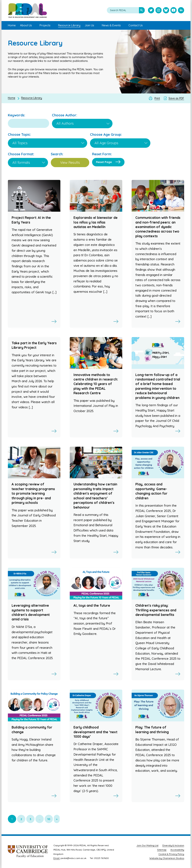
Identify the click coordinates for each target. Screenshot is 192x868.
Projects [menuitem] (45, 25)
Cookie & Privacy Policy (171, 854)
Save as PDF (176, 98)
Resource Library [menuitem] (69, 25)
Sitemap (162, 850)
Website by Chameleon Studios (167, 858)
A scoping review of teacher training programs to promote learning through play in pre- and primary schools (33, 493)
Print (157, 98)
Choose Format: (21, 154)
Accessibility (177, 850)
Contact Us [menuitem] (136, 25)
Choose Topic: (19, 135)
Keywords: (16, 115)
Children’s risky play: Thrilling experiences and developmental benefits (156, 610)
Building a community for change (32, 730)
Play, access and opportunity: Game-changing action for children (151, 491)
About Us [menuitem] (26, 25)
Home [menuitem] (12, 25)
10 (49, 819)
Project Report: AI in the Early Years (31, 220)
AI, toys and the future (92, 605)
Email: (57, 858)
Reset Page (104, 162)
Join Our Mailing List (147, 845)
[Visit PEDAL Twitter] (151, 11)
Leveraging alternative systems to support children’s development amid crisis (31, 612)
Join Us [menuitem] (89, 25)
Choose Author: (64, 115)
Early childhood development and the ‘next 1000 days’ (95, 732)
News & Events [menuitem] (111, 25)
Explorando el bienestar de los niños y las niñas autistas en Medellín (96, 222)
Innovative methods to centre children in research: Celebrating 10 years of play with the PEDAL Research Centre (96, 384)
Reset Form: (102, 154)
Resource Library (32, 98)
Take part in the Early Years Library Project (34, 345)
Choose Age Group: (106, 135)
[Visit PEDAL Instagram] (159, 11)
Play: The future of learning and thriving (152, 730)
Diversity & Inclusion (173, 845)
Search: (57, 154)
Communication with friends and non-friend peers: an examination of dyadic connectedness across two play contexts (158, 227)
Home (12, 98)
